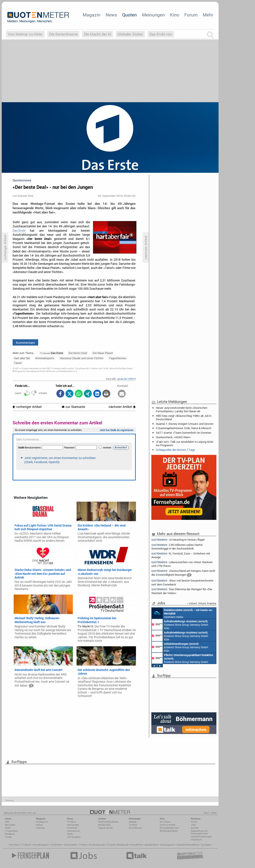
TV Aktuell (26, 845)
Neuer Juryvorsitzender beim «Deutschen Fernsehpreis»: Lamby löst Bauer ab (182, 409)
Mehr (208, 15)
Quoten (129, 15)
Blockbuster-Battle (169, 831)
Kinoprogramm (168, 845)
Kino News (15, 845)
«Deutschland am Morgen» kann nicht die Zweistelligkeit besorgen (183, 573)
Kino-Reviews (136, 828)
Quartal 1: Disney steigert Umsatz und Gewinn (185, 424)
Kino (175, 15)
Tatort (18, 363)
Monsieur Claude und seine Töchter (82, 358)
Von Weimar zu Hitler (25, 34)
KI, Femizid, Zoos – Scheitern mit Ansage (181, 555)
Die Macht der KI (98, 34)
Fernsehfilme (136, 845)
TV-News (71, 822)
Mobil (8, 828)
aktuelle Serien (152, 845)
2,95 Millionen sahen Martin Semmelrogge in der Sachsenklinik (177, 547)
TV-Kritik (133, 825)
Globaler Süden (130, 34)
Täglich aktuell (105, 828)
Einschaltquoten (97, 845)
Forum (191, 15)
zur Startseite (73, 407)
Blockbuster (123, 845)
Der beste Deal (78, 353)
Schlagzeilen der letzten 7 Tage (175, 450)
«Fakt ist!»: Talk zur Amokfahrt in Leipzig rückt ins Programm (185, 443)
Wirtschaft (72, 828)
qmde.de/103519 (126, 379)
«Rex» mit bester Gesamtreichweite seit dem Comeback (182, 582)
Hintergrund (42, 822)
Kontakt (195, 828)
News (111, 15)
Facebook (10, 834)
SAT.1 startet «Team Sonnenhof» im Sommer (184, 433)
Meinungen (153, 15)
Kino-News (165, 822)
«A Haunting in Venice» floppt (178, 540)
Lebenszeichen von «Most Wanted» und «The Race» (182, 564)
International (73, 831)
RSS (7, 822)
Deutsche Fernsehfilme (188, 845)
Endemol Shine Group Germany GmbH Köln (180, 624)
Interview (40, 828)
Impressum (196, 840)
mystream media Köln (182, 613)
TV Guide (111, 845)
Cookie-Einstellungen (201, 836)
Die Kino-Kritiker (168, 825)
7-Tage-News (11, 831)
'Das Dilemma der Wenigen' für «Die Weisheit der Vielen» (182, 591)
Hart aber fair (22, 358)
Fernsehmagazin (41, 845)
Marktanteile (104, 825)
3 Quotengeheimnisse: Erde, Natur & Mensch (184, 428)
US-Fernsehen (74, 837)
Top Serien (206, 845)
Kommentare (25, 343)
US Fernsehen (71, 845)
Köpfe (70, 834)
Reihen (39, 825)
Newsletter (10, 825)
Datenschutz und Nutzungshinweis (199, 832)
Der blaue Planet (103, 353)
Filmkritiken (57, 845)
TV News (83, 845)
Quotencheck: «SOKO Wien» (173, 437)
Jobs (193, 825)
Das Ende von (161, 34)
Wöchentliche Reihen (108, 822)
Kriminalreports (45, 358)
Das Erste (19, 231)
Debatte (133, 822)
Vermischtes (73, 825)
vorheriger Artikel (27, 407)
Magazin (92, 15)
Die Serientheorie (63, 34)
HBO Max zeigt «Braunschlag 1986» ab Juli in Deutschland (184, 417)
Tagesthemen (118, 358)
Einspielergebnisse (169, 828)
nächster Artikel (122, 407)
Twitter (8, 837)
